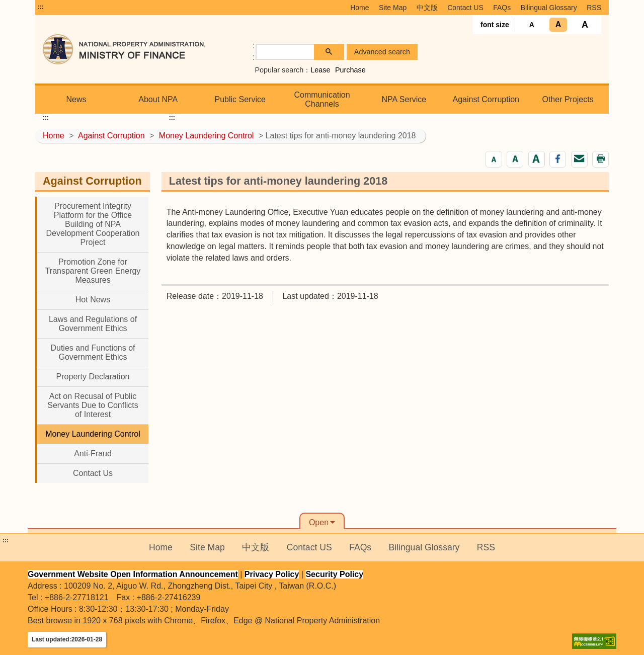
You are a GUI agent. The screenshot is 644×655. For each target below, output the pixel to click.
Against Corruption (486, 99)
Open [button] (319, 522)
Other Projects (568, 99)
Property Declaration (93, 377)
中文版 (427, 8)
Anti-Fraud (93, 454)
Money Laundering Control (207, 136)
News (76, 99)
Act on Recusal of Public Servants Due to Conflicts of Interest (93, 405)
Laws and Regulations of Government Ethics (93, 324)
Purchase (350, 70)
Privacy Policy (272, 574)
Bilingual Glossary (549, 8)
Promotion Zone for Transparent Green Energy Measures (93, 271)
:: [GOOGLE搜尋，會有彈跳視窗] (254, 51)
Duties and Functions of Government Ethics (93, 352)
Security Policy (334, 574)
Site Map (393, 8)
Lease (320, 70)
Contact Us (93, 473)
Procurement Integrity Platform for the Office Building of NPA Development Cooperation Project (93, 224)
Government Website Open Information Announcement (133, 574)
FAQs (502, 8)
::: (41, 7)
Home (359, 8)
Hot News (93, 300)
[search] (285, 52)
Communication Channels (322, 99)
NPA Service (404, 99)
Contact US (465, 8)
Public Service (240, 99)
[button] (494, 159)
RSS (594, 8)
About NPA (158, 99)
